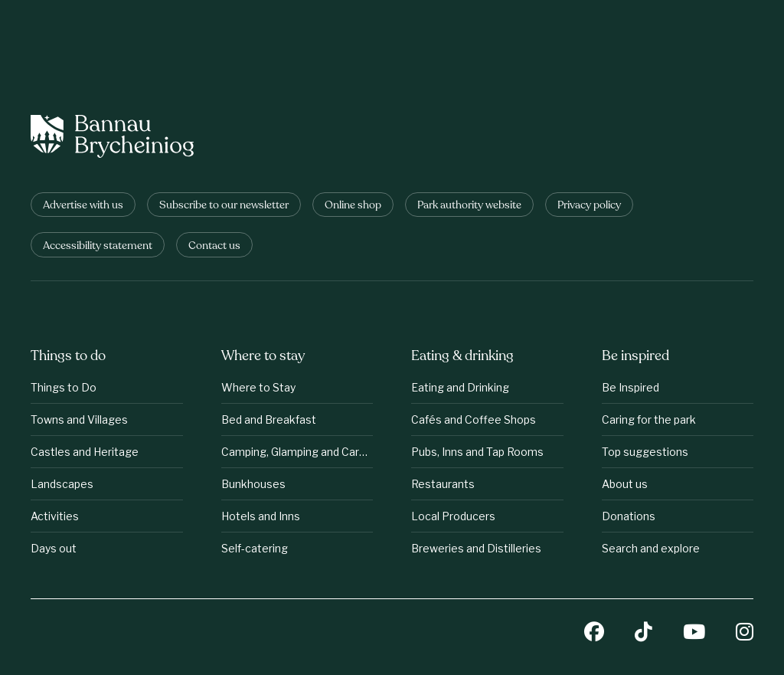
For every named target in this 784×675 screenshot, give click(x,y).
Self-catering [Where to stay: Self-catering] (255, 548)
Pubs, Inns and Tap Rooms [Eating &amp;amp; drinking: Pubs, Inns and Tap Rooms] (477, 452)
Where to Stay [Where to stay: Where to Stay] (258, 387)
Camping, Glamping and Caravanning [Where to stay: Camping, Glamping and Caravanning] (297, 452)
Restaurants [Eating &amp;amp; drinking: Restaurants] (443, 484)
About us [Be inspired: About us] (625, 484)
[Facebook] (594, 633)
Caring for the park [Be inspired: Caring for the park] (649, 419)
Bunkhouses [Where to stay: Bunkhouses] (253, 484)
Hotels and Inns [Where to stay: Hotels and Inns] (261, 516)
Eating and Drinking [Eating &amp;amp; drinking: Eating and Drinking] (460, 387)
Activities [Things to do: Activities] (55, 516)
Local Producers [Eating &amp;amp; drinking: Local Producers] (453, 516)
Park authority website (469, 206)
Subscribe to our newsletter (224, 206)
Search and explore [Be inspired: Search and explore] (651, 548)
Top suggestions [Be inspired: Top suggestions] (645, 452)
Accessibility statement (98, 246)
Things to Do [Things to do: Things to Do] (64, 387)
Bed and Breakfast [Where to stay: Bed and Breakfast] (269, 419)
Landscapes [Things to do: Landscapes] (62, 484)
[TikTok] (644, 633)
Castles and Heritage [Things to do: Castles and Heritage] (85, 452)
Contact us (214, 246)
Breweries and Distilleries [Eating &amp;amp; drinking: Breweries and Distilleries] (476, 548)
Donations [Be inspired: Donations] (629, 516)
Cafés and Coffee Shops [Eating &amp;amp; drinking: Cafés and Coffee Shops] (474, 419)
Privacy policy (589, 206)
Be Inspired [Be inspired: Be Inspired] (630, 387)
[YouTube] (694, 633)
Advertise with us (83, 206)
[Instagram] (745, 633)
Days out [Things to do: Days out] (54, 548)
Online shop (353, 206)
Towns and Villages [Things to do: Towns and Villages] (79, 419)
